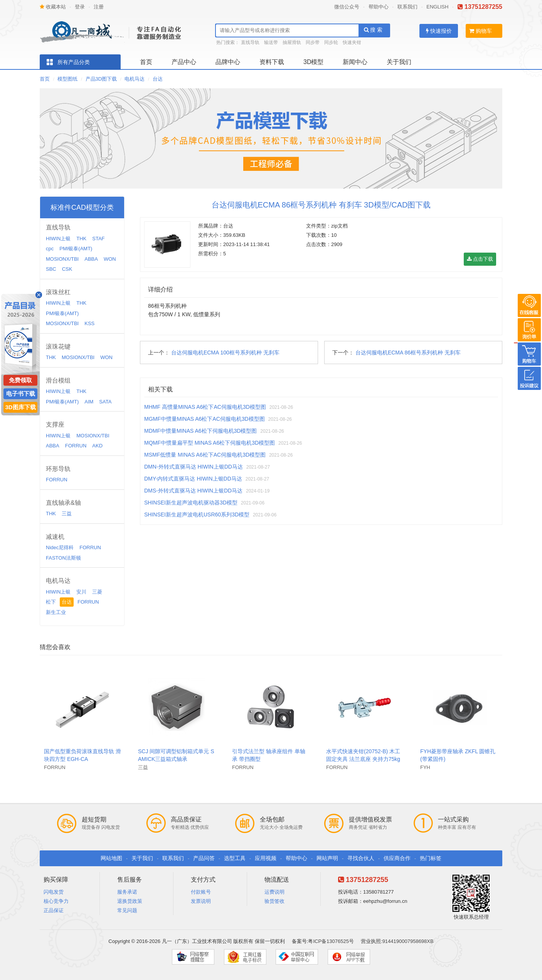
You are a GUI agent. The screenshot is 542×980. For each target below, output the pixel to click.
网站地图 (111, 858)
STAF (98, 239)
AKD (97, 446)
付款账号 (201, 892)
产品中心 (184, 62)
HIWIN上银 (58, 239)
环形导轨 (58, 469)
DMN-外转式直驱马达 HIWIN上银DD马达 (194, 467)
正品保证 (54, 910)
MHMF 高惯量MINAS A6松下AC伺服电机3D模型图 (205, 407)
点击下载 (480, 259)
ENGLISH (437, 7)
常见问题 (127, 910)
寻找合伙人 (361, 858)
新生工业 (56, 612)
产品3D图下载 (101, 79)
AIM (89, 402)
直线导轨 (250, 42)
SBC (51, 269)
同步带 (313, 42)
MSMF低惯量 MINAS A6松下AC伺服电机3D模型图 (205, 455)
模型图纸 (67, 79)
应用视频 (266, 858)
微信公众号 (347, 7)
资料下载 (272, 62)
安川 (81, 592)
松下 (51, 602)
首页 (146, 62)
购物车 (481, 31)
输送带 (271, 42)
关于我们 (399, 62)
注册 (99, 7)
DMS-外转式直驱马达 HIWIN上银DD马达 (193, 491)
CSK (67, 269)
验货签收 (274, 901)
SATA (105, 402)
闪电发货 (54, 892)
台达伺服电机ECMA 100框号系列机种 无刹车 (225, 353)
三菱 (97, 592)
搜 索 (373, 30)
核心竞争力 (56, 901)
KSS (89, 323)
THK (81, 239)
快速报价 (439, 31)
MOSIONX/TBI (62, 259)
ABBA (91, 259)
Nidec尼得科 (60, 547)
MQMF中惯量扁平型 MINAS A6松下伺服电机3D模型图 (210, 443)
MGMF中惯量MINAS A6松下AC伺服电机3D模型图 (205, 419)
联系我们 (407, 7)
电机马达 (135, 79)
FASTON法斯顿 (63, 558)
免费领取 (20, 380)
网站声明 (327, 858)
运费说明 (274, 892)
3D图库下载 (20, 407)
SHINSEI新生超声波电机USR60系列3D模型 (197, 514)
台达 (158, 79)
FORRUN (76, 446)
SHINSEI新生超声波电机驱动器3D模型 (191, 503)
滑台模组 (58, 380)
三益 (67, 514)
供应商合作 (397, 858)
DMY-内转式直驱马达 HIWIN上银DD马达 (193, 479)
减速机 (55, 537)
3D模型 (313, 62)
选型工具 (235, 858)
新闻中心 (355, 62)
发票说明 (201, 901)
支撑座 (55, 424)
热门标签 (431, 858)
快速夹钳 (352, 42)
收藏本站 (53, 7)
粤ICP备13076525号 (331, 941)
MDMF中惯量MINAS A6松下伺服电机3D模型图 (200, 431)
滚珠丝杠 (58, 292)
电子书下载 (21, 394)
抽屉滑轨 (292, 42)
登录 (80, 7)
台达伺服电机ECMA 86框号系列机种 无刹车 (408, 353)
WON (110, 259)
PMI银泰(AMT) (76, 249)
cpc (50, 249)
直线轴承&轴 (63, 503)
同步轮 (331, 42)
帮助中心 (379, 7)
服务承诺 (127, 892)
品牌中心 (228, 62)
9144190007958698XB (408, 941)
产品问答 (204, 858)
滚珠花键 (58, 347)
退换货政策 (130, 901)
